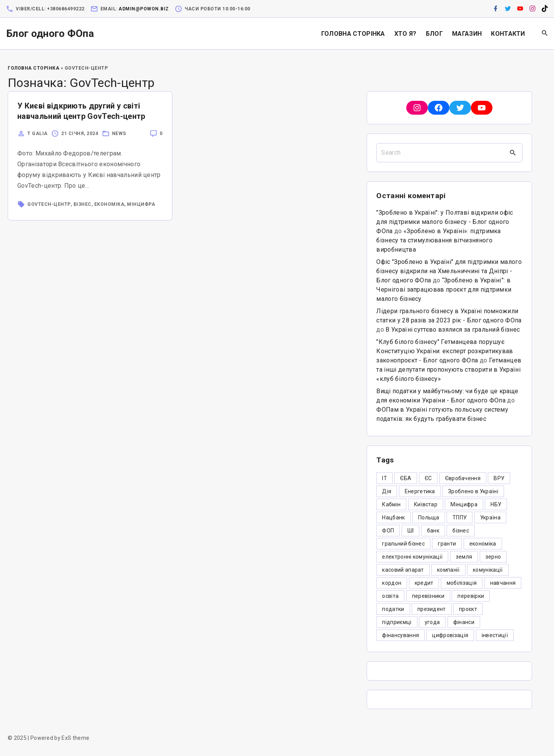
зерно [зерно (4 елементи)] (493, 557)
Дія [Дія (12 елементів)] (387, 491)
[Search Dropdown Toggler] (545, 33)
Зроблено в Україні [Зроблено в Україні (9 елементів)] (473, 491)
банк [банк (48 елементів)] (433, 531)
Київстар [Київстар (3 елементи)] (426, 504)
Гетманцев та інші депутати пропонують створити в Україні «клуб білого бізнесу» (449, 370)
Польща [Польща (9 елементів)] (429, 517)
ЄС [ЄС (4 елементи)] (428, 478)
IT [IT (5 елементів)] (385, 478)
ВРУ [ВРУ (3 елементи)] (499, 478)
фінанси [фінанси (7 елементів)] (464, 622)
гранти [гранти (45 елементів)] (447, 544)
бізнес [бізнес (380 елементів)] (461, 531)
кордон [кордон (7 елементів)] (392, 583)
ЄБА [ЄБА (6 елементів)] (406, 478)
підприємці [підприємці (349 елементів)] (397, 622)
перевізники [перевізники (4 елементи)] (428, 596)
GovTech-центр (49, 204)
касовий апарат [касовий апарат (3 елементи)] (403, 570)
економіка (109, 204)
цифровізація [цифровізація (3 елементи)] (450, 635)
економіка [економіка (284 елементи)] (483, 544)
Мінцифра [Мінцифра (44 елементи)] (464, 504)
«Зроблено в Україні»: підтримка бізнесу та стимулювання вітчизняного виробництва (438, 240)
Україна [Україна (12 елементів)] (490, 517)
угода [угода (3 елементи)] (432, 622)
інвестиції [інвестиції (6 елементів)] (495, 635)
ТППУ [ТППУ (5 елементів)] (460, 517)
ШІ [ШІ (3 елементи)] (411, 531)
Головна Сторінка (33, 68)
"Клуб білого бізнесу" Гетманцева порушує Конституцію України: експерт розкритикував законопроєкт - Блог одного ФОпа (445, 351)
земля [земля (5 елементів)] (464, 557)
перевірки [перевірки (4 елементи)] (471, 596)
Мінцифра (141, 204)
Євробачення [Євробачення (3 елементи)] (463, 478)
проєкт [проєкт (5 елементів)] (468, 609)
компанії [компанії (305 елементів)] (448, 570)
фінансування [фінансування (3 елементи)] (400, 635)
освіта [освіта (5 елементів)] (390, 596)
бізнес (83, 204)
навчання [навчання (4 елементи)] (503, 583)
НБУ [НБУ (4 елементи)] (496, 504)
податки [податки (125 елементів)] (393, 609)
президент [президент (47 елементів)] (432, 609)
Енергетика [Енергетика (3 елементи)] (420, 491)
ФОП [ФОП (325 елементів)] (388, 531)
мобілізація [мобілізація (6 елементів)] (462, 583)
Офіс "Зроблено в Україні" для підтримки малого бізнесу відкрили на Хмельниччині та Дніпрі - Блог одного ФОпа (449, 271)
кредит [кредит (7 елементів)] (424, 583)
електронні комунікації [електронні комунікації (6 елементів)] (412, 557)
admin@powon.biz (144, 9)
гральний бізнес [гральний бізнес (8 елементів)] (403, 544)
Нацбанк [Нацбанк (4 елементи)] (393, 517)
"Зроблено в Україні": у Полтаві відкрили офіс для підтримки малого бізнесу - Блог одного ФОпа (445, 222)
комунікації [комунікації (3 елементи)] (488, 570)
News (119, 134)
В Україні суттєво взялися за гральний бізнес (453, 330)
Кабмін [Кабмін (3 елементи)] (391, 504)
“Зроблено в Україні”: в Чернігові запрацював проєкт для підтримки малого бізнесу (444, 290)
